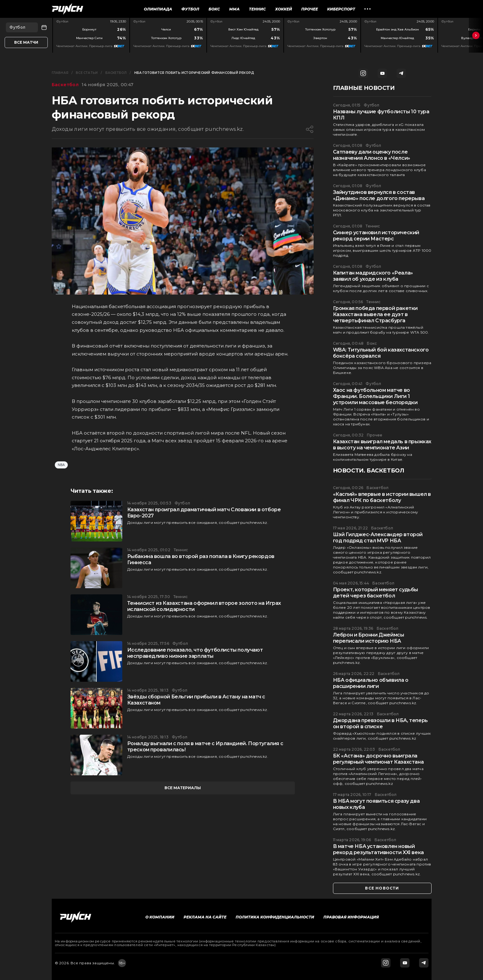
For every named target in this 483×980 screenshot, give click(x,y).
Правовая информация (351, 917)
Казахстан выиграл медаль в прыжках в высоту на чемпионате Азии (382, 445)
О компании (160, 917)
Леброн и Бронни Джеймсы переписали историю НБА (369, 638)
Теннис (257, 9)
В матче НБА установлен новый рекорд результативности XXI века (378, 849)
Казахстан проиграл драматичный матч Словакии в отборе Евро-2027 (204, 513)
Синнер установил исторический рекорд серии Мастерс (376, 236)
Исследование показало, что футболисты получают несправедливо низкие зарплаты (195, 653)
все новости (382, 888)
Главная (60, 73)
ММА (234, 9)
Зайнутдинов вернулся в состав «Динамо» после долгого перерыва (379, 195)
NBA (61, 465)
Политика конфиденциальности (275, 917)
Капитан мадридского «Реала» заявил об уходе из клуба (373, 276)
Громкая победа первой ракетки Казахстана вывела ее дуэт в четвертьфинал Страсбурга (375, 314)
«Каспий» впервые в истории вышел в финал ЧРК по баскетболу (382, 497)
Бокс (214, 9)
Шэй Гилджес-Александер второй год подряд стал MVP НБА (378, 538)
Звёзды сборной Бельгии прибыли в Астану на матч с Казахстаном (196, 700)
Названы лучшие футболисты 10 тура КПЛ (381, 115)
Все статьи (87, 73)
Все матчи (26, 42)
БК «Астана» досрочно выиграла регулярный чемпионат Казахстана (378, 759)
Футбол (190, 9)
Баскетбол (116, 73)
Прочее (310, 9)
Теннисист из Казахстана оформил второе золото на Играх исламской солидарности (204, 606)
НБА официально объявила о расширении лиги (371, 683)
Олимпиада (158, 9)
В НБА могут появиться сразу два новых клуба (376, 804)
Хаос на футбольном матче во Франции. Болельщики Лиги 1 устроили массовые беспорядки (375, 396)
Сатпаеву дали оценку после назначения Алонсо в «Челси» (372, 155)
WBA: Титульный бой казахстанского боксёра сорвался (381, 353)
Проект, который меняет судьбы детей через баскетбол (375, 593)
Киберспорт (341, 9)
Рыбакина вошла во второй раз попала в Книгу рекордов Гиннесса (201, 559)
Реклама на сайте (205, 917)
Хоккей (284, 9)
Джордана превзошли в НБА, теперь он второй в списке (380, 723)
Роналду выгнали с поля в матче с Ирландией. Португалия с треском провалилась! (205, 747)
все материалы (183, 788)
